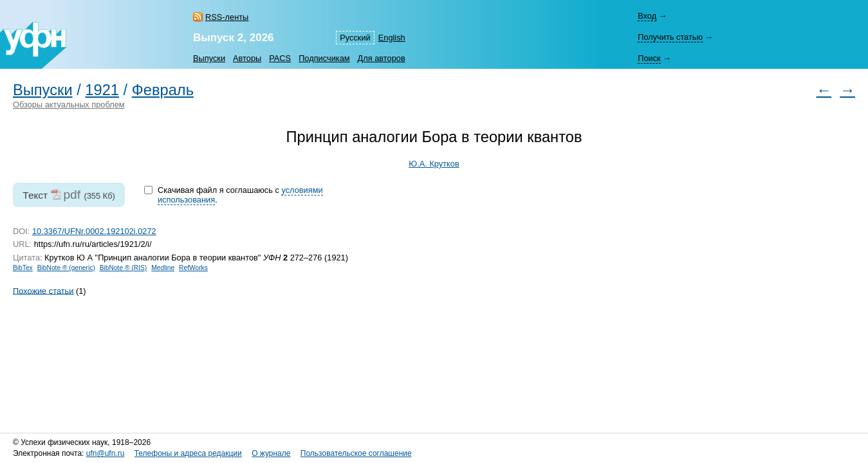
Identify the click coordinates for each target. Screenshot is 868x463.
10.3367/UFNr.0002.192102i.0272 (94, 231)
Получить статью (670, 37)
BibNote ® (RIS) (124, 268)
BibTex (23, 268)
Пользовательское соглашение (356, 453)
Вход (647, 16)
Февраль (163, 90)
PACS (280, 58)
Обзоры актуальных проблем (69, 104)
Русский (355, 38)
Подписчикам (324, 58)
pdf (72, 195)
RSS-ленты (227, 17)
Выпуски (209, 58)
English (392, 38)
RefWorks (193, 268)
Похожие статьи (43, 290)
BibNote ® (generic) (66, 268)
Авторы (247, 58)
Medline (163, 268)
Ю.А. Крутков (434, 164)
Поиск (649, 58)
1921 (102, 90)
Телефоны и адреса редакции (188, 453)
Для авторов (382, 58)
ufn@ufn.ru (106, 453)
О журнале (271, 453)
